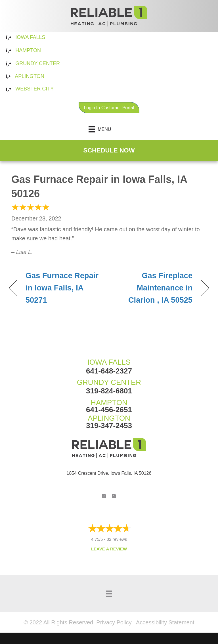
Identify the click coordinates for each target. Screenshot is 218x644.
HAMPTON (109, 403)
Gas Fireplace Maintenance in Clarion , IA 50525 (154, 288)
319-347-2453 (109, 426)
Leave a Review (109, 549)
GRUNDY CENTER (109, 382)
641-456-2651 (109, 410)
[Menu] (109, 129)
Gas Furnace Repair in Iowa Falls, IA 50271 (62, 288)
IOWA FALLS (109, 362)
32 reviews (117, 539)
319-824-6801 (109, 391)
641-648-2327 (109, 371)
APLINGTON (109, 418)
